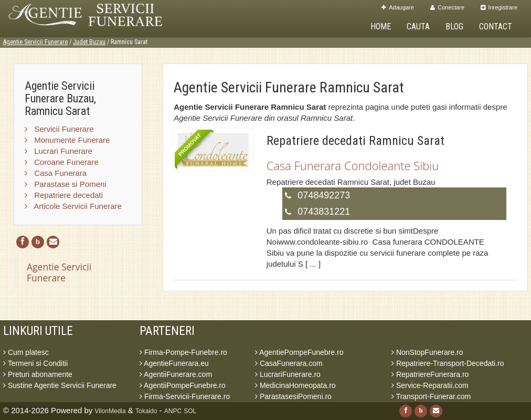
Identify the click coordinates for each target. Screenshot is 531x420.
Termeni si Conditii (35, 363)
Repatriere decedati (64, 195)
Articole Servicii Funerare (73, 206)
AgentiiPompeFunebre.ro (183, 385)
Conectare (447, 7)
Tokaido (146, 411)
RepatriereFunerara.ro (430, 374)
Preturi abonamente (38, 374)
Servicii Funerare (59, 129)
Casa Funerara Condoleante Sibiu (353, 165)
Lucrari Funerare (59, 151)
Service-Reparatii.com (430, 385)
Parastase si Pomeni (66, 184)
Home (381, 27)
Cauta (418, 27)
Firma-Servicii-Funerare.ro (185, 396)
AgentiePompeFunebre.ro (299, 352)
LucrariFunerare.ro (288, 374)
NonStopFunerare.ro (427, 352)
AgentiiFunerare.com (176, 374)
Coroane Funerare (62, 162)
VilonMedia (110, 411)
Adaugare (398, 7)
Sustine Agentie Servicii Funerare (60, 385)
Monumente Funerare (67, 140)
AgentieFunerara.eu (174, 363)
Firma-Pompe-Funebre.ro (183, 352)
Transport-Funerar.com (431, 396)
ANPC (173, 411)
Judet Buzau (89, 42)
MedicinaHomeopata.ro (295, 385)
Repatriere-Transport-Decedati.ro (448, 363)
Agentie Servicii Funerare (35, 42)
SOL (190, 411)
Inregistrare (499, 7)
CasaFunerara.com (289, 363)
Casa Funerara (56, 173)
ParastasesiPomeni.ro (293, 396)
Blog (454, 27)
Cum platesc (26, 352)
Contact (496, 27)
